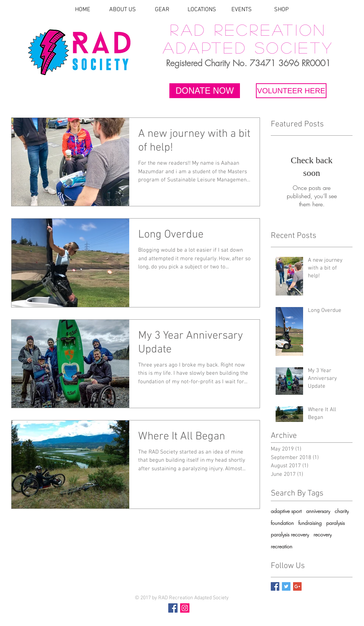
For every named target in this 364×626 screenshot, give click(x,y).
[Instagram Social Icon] (185, 608)
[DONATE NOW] (205, 91)
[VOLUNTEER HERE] (291, 91)
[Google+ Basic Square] (297, 586)
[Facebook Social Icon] (173, 608)
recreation (282, 546)
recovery (323, 534)
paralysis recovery (290, 534)
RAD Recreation (248, 29)
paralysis (335, 523)
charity (342, 511)
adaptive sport (286, 511)
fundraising (310, 523)
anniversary (318, 511)
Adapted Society (248, 47)
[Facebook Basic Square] (275, 586)
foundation (282, 523)
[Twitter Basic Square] (286, 586)
